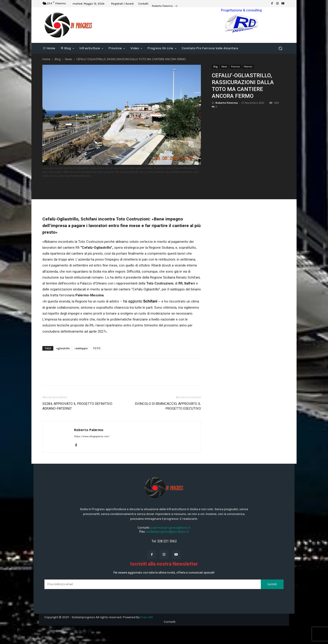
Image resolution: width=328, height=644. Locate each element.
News (68, 59)
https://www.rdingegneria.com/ (92, 436)
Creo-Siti (147, 617)
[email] (153, 584)
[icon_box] (165, 7)
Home (46, 59)
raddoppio (81, 348)
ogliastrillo (63, 348)
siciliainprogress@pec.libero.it (167, 532)
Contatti (170, 622)
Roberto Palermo (227, 103)
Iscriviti (272, 584)
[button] (280, 48)
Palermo (248, 67)
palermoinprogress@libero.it (170, 528)
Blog (58, 59)
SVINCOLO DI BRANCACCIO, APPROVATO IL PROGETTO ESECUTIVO (168, 406)
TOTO (97, 348)
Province (235, 67)
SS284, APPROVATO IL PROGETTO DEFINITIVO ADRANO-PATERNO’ (77, 406)
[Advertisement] (249, 144)
